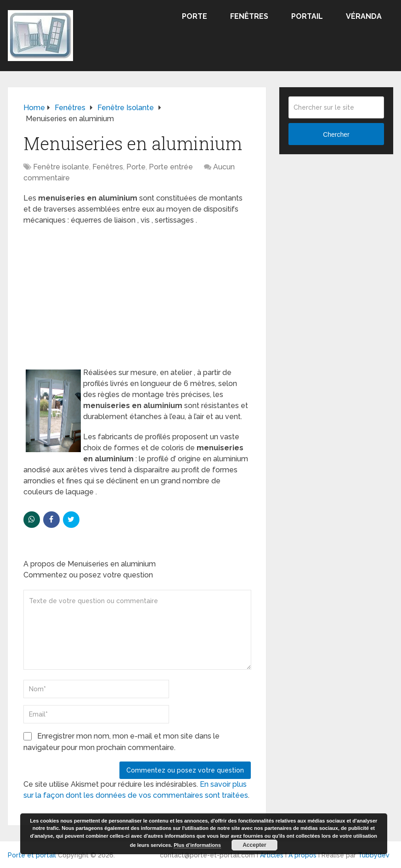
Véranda (364, 16)
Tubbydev (374, 855)
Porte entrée (171, 167)
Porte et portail (32, 855)
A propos (302, 855)
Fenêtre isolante (61, 167)
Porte (195, 16)
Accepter (254, 845)
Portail (307, 16)
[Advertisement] (137, 299)
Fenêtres (249, 16)
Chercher (336, 134)
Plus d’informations (197, 845)
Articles (272, 855)
